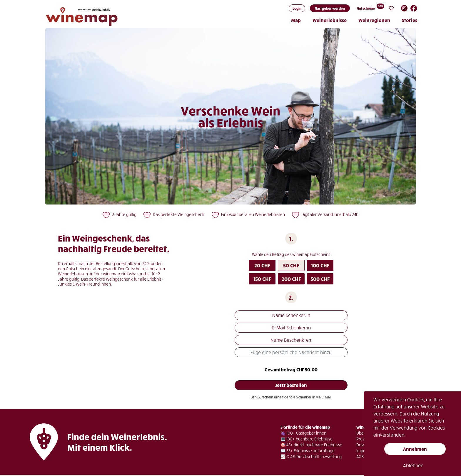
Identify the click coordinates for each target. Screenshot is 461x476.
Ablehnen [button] (413, 465)
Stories (410, 20)
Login (297, 8)
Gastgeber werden (330, 8)
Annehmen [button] (415, 449)
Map (296, 20)
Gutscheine (366, 8)
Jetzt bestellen (291, 385)
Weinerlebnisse (330, 20)
